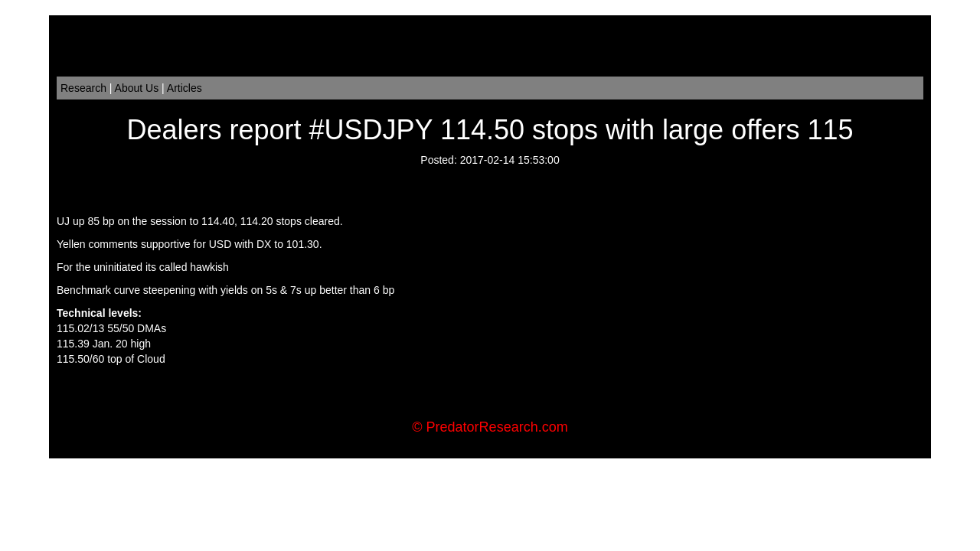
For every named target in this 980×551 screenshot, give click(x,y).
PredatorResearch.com (497, 427)
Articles (185, 88)
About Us (137, 88)
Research (83, 88)
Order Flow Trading (520, 405)
